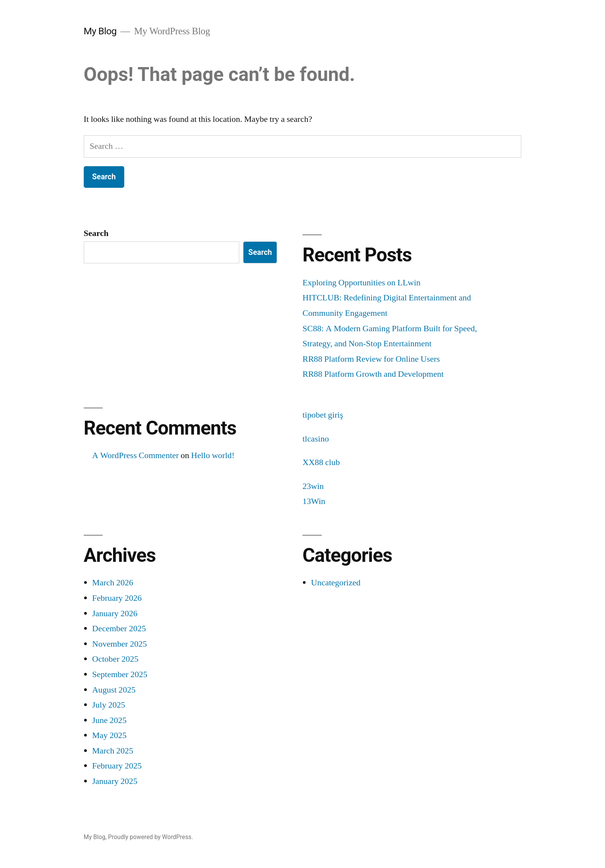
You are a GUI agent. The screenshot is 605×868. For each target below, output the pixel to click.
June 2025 (109, 720)
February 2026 (117, 598)
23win (313, 486)
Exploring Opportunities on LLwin (362, 283)
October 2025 (115, 659)
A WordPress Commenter (136, 455)
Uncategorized (336, 583)
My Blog (100, 31)
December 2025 (119, 629)
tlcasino (316, 439)
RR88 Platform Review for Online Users (371, 359)
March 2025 (113, 751)
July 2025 (109, 705)
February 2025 (117, 766)
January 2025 (115, 781)
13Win (314, 501)
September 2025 (120, 674)
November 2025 (120, 644)
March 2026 (113, 583)
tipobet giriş (323, 415)
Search (96, 233)
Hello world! (213, 455)
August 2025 (114, 690)
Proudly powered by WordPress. (150, 837)
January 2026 (115, 613)
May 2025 (109, 735)
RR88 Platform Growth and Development (373, 374)
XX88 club (321, 462)
